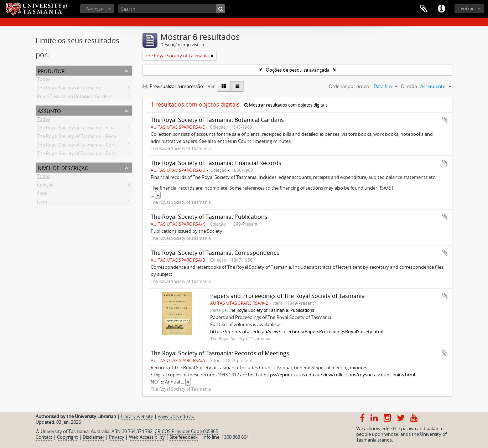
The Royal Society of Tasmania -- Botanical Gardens (91, 155)
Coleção (45, 186)
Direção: (410, 86)
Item (42, 203)
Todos (44, 81)
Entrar (467, 9)
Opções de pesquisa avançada (298, 70)
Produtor (51, 70)
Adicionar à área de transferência (445, 120)
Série (42, 195)
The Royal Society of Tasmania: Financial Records (216, 163)
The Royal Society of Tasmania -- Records (80, 138)
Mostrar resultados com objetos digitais (286, 105)
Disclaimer (94, 437)
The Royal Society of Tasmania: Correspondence (215, 253)
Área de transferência (424, 9)
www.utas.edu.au (176, 416)
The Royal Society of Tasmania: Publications (209, 217)
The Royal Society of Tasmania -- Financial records (89, 129)
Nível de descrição (63, 167)
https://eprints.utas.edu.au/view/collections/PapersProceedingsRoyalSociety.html (297, 331)
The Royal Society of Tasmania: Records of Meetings (220, 353)
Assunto (49, 110)
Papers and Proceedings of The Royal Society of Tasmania (287, 296)
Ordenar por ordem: (350, 86)
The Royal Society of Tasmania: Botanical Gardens (217, 120)
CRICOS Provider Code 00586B (186, 431)
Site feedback (184, 437)
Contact (44, 437)
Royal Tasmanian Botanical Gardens (75, 98)
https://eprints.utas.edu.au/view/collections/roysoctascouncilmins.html (339, 375)
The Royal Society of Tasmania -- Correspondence (89, 146)
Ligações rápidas (441, 9)
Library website (137, 416)
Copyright (68, 437)
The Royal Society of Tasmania (69, 89)
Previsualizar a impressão (173, 86)
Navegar (95, 9)
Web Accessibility (147, 437)
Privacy (117, 437)
